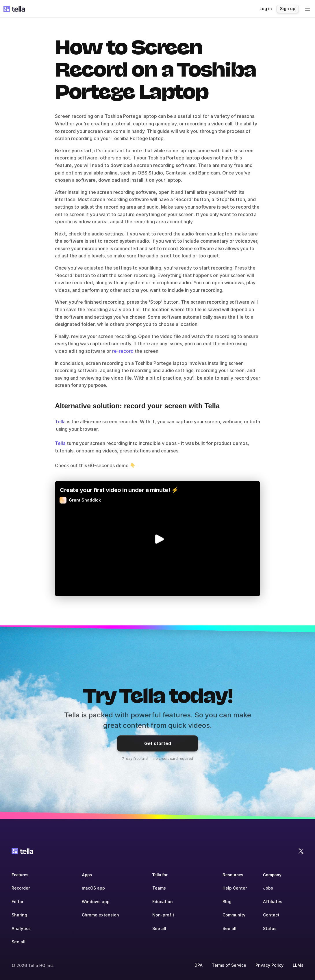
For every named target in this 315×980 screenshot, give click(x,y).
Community (234, 915)
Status (270, 928)
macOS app (93, 888)
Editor (17, 902)
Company (272, 875)
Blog (227, 902)
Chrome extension (100, 915)
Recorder (21, 888)
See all (18, 942)
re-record (122, 351)
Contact (271, 915)
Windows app (96, 902)
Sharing (19, 915)
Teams (159, 888)
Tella (60, 422)
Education (163, 902)
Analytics (21, 928)
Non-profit (163, 915)
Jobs (268, 888)
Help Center (235, 888)
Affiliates (273, 902)
